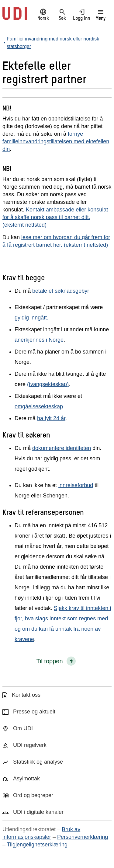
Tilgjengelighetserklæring (37, 845)
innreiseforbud (76, 485)
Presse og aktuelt (34, 712)
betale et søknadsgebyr (61, 291)
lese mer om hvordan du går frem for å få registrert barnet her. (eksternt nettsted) (56, 241)
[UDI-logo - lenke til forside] (15, 17)
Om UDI (23, 728)
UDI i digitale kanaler (38, 812)
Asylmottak (26, 779)
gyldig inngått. (31, 318)
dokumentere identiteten (62, 448)
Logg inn (81, 14)
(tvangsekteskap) (48, 384)
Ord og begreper (33, 795)
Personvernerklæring (83, 837)
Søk (62, 14)
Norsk (43, 14)
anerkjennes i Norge (39, 340)
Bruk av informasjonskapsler (41, 833)
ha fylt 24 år (51, 418)
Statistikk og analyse (38, 762)
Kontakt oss (26, 695)
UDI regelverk (30, 745)
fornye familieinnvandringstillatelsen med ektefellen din (56, 141)
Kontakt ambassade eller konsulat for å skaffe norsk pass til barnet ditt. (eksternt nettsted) (55, 217)
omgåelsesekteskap (39, 406)
